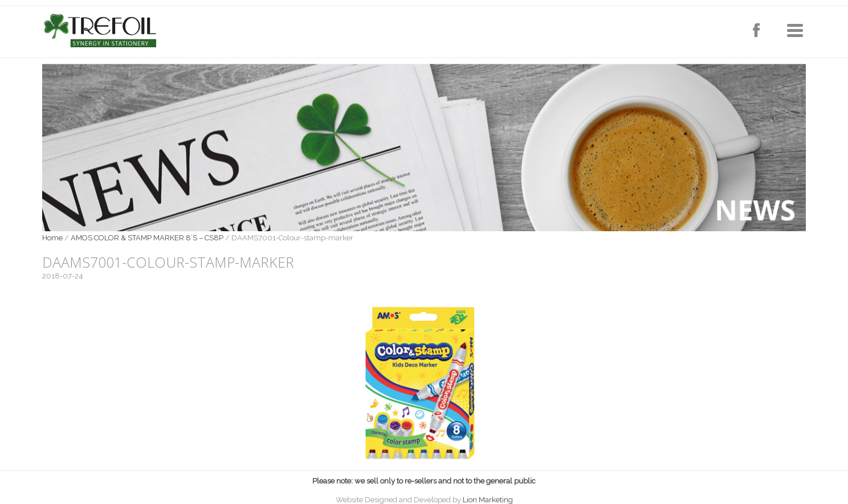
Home (52, 238)
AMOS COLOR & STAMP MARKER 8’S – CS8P (147, 238)
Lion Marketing (488, 500)
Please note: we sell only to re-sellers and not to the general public (424, 481)
